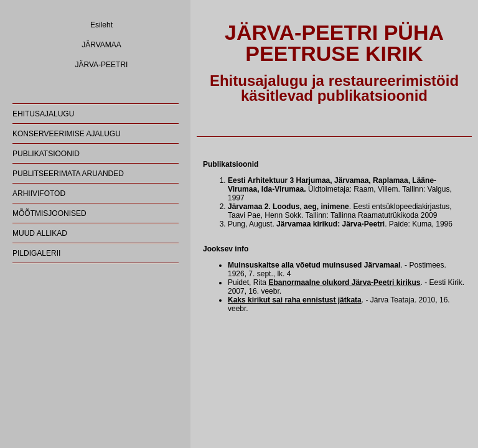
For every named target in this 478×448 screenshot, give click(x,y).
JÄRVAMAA (101, 45)
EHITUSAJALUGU (43, 114)
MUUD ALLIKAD (40, 233)
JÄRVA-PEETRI (102, 65)
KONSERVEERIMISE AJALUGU (67, 134)
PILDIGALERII (36, 253)
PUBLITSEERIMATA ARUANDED (68, 174)
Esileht (101, 25)
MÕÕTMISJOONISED (49, 213)
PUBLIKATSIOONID (46, 154)
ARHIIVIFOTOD (39, 194)
